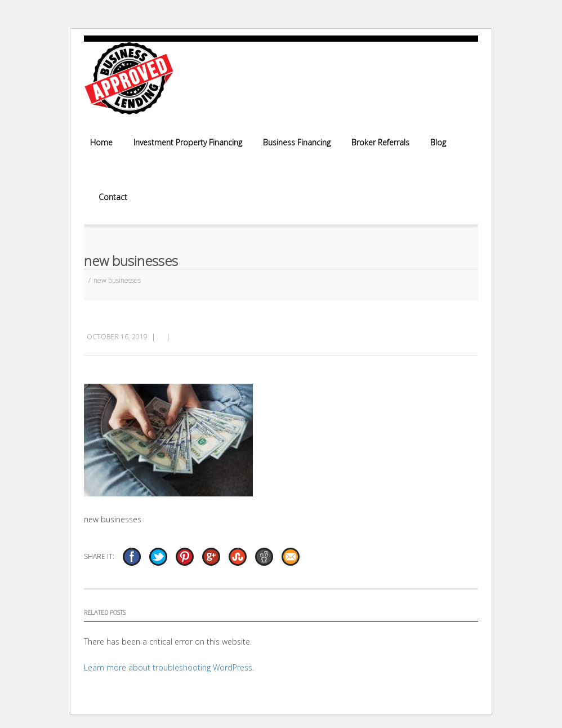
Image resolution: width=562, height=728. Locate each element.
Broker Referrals (380, 142)
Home (101, 142)
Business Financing (297, 142)
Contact (113, 197)
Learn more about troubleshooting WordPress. (169, 667)
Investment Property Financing (188, 142)
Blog (438, 142)
